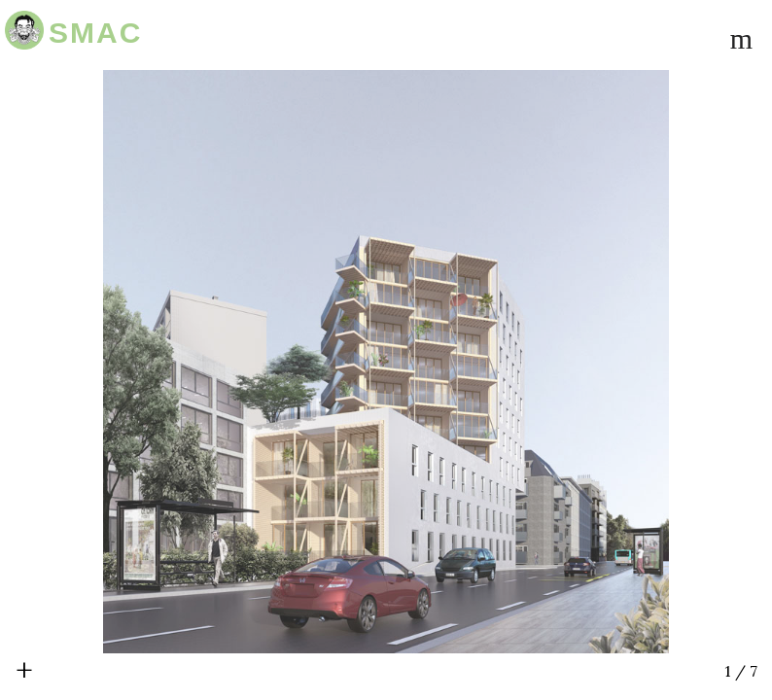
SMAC (95, 33)
